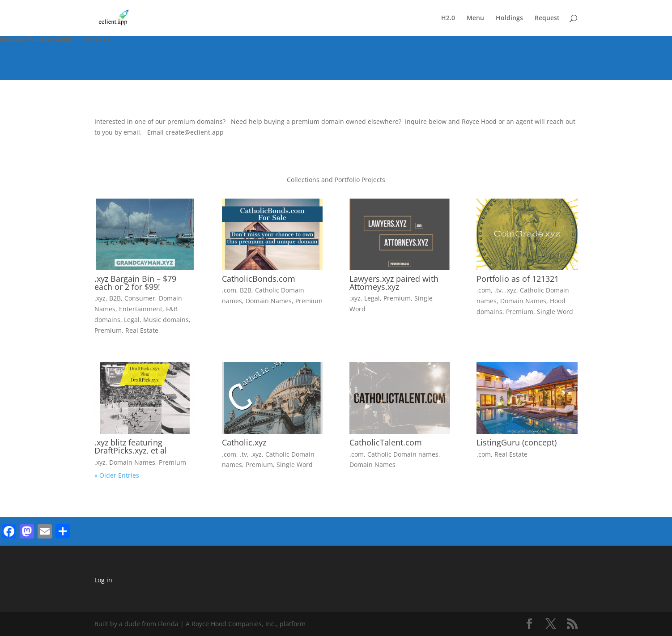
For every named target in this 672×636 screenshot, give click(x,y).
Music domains (166, 320)
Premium (108, 330)
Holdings (509, 18)
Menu (475, 18)
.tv (498, 290)
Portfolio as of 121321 (518, 279)
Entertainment (141, 309)
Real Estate (142, 330)
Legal (132, 320)
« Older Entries (117, 475)
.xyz (100, 298)
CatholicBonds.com (259, 279)
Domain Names (269, 301)
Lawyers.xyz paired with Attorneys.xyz (394, 283)
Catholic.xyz (244, 442)
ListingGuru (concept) (517, 442)
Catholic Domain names (403, 454)
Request (547, 18)
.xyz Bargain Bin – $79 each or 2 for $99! (135, 283)
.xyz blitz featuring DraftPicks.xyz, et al (131, 446)
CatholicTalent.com (386, 442)
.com (229, 290)
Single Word (555, 312)
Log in (103, 580)
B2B (115, 298)
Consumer (140, 298)
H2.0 (448, 18)
